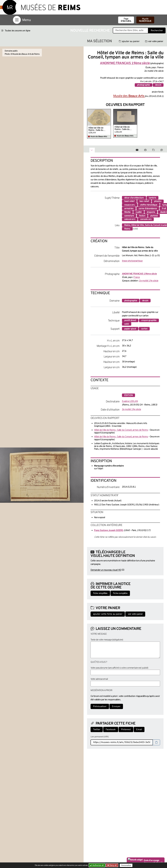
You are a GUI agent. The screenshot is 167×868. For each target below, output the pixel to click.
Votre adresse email (99, 679)
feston (142, 216)
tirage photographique (132, 261)
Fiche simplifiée (100, 593)
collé (127, 324)
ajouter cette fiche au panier (108, 614)
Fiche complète (120, 593)
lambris (152, 198)
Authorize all (97, 865)
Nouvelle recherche (90, 31)
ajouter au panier (129, 41)
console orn (146, 219)
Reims (127, 229)
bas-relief (144, 201)
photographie (143, 85)
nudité (139, 212)
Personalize (126, 865)
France (137, 277)
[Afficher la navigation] (17, 20)
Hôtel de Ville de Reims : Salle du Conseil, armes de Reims (97, 129)
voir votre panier (154, 41)
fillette (127, 212)
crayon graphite (149, 320)
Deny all (113, 865)
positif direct (130, 320)
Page (126, 20)
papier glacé (130, 329)
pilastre (158, 201)
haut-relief (129, 201)
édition (128, 395)
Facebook (111, 730)
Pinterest (126, 730)
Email (139, 730)
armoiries (129, 209)
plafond (154, 216)
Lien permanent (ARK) (100, 737)
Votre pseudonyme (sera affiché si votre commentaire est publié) (119, 668)
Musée (145, 20)
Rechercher (157, 31)
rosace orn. (130, 205)
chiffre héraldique (149, 205)
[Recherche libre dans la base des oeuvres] (131, 30)
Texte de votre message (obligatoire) (107, 640)
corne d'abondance (148, 209)
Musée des (129, 96)
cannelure (129, 216)
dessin (158, 85)
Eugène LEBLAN (130, 401)
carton (144, 329)
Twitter (97, 730)
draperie (151, 212)
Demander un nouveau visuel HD (106, 570)
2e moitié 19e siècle (149, 281)
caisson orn (130, 219)
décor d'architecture (134, 198)
